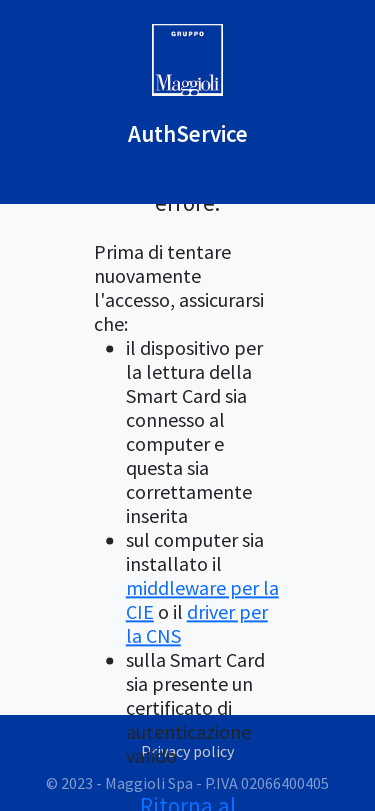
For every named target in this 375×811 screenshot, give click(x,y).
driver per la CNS (197, 624)
